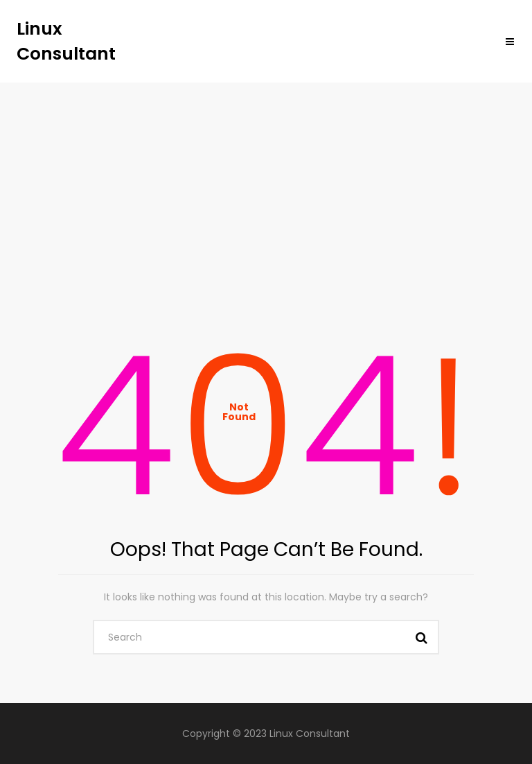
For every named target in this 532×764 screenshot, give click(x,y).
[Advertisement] (266, 186)
